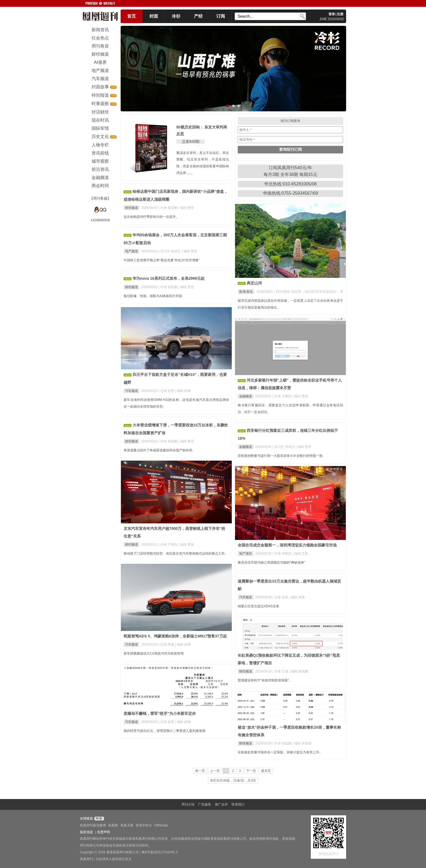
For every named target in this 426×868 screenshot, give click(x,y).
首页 (131, 16)
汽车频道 (131, 391)
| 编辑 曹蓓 (186, 208)
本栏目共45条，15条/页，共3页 (233, 781)
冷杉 (176, 16)
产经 (198, 16)
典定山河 (254, 283)
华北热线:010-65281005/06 (290, 184)
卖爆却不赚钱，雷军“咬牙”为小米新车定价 (160, 713)
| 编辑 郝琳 (183, 391)
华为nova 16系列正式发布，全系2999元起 (169, 278)
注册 (340, 14)
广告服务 (205, 804)
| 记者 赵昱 (167, 391)
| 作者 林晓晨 (282, 553)
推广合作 (221, 804)
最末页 (266, 771)
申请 (98, 819)
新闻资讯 (246, 292)
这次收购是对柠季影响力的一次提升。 (151, 217)
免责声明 (104, 832)
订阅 (221, 16)
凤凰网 (113, 825)
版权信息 (86, 832)
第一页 (200, 771)
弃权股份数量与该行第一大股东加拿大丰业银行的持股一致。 (282, 456)
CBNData (161, 825)
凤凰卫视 (127, 825)
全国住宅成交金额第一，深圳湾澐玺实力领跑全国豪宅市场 (287, 545)
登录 (332, 14)
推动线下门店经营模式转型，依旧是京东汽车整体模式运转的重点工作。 (176, 553)
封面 (154, 16)
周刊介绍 (188, 804)
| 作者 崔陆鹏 (168, 208)
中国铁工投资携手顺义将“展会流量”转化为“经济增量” (162, 260)
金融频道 (246, 396)
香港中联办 (144, 825)
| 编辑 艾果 (300, 553)
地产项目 (246, 553)
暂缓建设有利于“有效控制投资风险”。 (265, 680)
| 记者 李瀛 (167, 644)
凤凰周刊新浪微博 (93, 825)
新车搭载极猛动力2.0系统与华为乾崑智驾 (154, 653)
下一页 (251, 771)
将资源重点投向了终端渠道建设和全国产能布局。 (159, 450)
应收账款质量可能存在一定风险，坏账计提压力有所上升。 (280, 752)
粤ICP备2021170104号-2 (160, 852)
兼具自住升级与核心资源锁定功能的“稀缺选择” (271, 562)
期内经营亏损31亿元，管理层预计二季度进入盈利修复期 (165, 731)
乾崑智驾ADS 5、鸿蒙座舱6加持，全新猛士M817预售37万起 (175, 636)
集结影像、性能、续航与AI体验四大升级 (153, 296)
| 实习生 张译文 (170, 251)
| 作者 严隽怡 (168, 545)
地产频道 (131, 251)
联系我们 (238, 804)
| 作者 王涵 (281, 671)
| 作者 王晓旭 (282, 396)
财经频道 (131, 208)
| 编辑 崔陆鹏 (299, 671)
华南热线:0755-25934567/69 (291, 193)
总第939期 (191, 141)
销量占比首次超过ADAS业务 (259, 606)
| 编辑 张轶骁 (302, 743)
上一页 (215, 771)
